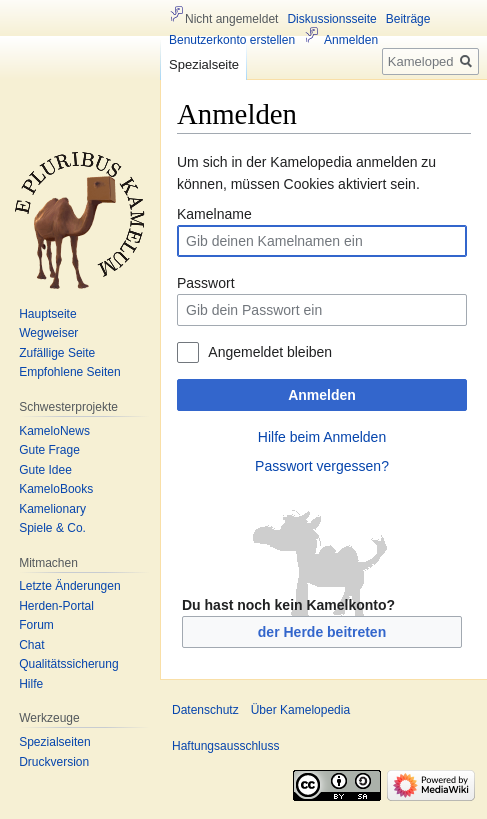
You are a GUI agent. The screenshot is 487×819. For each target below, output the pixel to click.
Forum (36, 625)
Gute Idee (45, 470)
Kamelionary (52, 509)
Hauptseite (47, 314)
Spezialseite (204, 64)
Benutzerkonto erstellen (232, 40)
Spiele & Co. (52, 528)
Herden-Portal (56, 606)
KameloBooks (56, 489)
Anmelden (322, 395)
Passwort (206, 283)
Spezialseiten (54, 742)
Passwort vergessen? (322, 466)
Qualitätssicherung (68, 664)
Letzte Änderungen (69, 586)
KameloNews (54, 431)
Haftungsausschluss (225, 746)
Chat (31, 645)
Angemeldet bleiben (270, 352)
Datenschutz (205, 710)
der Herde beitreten (322, 632)
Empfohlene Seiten (69, 372)
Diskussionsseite (331, 19)
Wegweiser (48, 333)
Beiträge (408, 19)
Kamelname (214, 214)
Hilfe (31, 684)
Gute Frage (49, 450)
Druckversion (54, 762)
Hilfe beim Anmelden (322, 437)
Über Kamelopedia (300, 710)
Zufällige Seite (57, 353)
